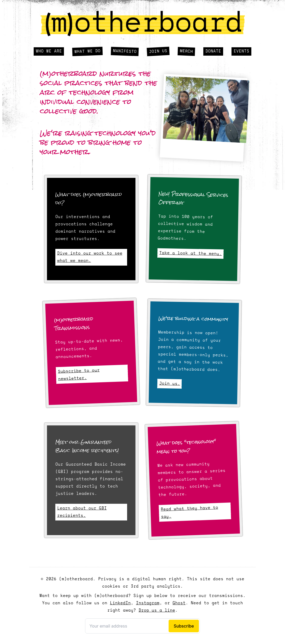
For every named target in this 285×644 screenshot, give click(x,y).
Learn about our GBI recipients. (82, 512)
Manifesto (125, 51)
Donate (213, 51)
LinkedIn (120, 603)
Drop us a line (157, 611)
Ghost (179, 603)
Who (49, 51)
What (87, 51)
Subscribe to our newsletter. (79, 375)
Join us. (170, 384)
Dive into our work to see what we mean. (90, 257)
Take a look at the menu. (191, 253)
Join (158, 51)
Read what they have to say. (189, 512)
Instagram (148, 603)
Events (241, 51)
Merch (186, 51)
